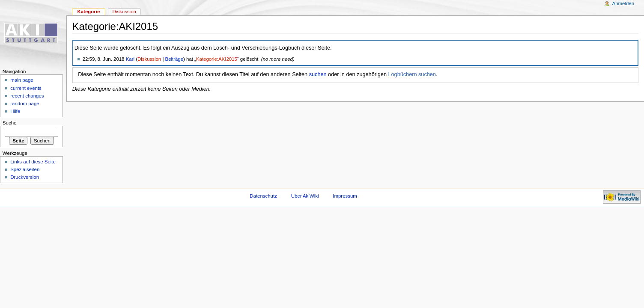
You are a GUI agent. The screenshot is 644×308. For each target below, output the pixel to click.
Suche (10, 123)
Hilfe (15, 111)
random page (25, 104)
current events (26, 88)
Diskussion (149, 59)
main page (22, 80)
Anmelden (623, 3)
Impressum (345, 196)
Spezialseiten (25, 169)
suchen (318, 74)
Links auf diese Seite (33, 162)
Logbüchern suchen (412, 74)
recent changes (27, 96)
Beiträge (174, 59)
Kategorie (88, 12)
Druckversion (25, 177)
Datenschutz (263, 196)
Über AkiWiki (305, 196)
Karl (130, 59)
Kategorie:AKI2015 (217, 59)
